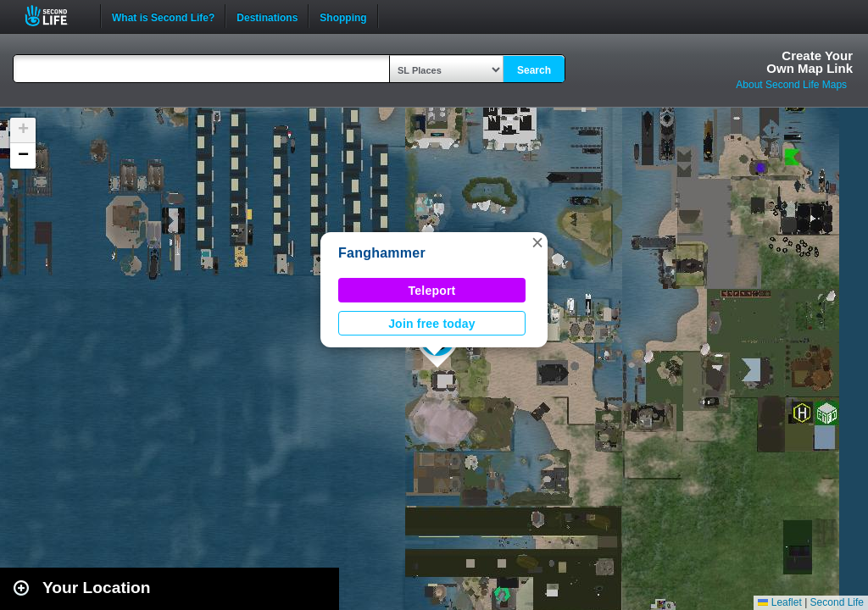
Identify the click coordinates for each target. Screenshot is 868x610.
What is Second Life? (163, 16)
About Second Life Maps (791, 85)
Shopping (343, 16)
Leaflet (779, 602)
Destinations (267, 16)
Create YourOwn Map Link (810, 62)
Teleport (432, 291)
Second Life (56, 16)
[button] (537, 242)
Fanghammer (382, 253)
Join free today (432, 324)
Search (534, 70)
